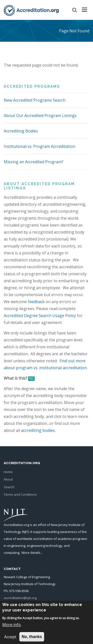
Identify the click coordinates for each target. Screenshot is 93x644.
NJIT (26, 532)
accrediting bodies (38, 430)
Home (8, 472)
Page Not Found (74, 31)
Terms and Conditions (20, 494)
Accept (10, 640)
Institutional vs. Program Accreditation (39, 146)
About (8, 479)
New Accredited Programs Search (35, 100)
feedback (36, 302)
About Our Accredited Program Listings (40, 116)
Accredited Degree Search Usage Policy (40, 316)
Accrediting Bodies (21, 131)
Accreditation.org (16, 525)
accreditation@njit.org (20, 598)
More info (12, 628)
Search (9, 487)
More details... (32, 553)
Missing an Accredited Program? (34, 162)
